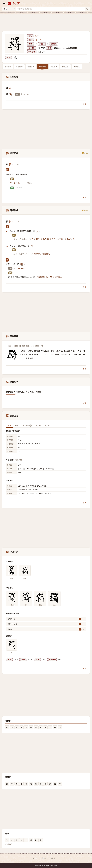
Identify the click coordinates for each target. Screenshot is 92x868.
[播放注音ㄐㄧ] (41, 40)
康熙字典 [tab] (42, 67)
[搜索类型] (9, 9)
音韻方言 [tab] (65, 67)
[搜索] (87, 9)
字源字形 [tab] (77, 67)
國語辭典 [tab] (31, 67)
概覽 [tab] (9, 426)
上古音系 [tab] (27, 426)
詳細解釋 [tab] (19, 67)
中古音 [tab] (38, 426)
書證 (87, 153)
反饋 (84, 104)
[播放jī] (38, 36)
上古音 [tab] (47, 426)
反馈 (54, 858)
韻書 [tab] (17, 426)
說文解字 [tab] (54, 67)
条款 (44, 858)
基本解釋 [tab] (8, 67)
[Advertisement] (46, 21)
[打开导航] (4, 3)
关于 (35, 858)
